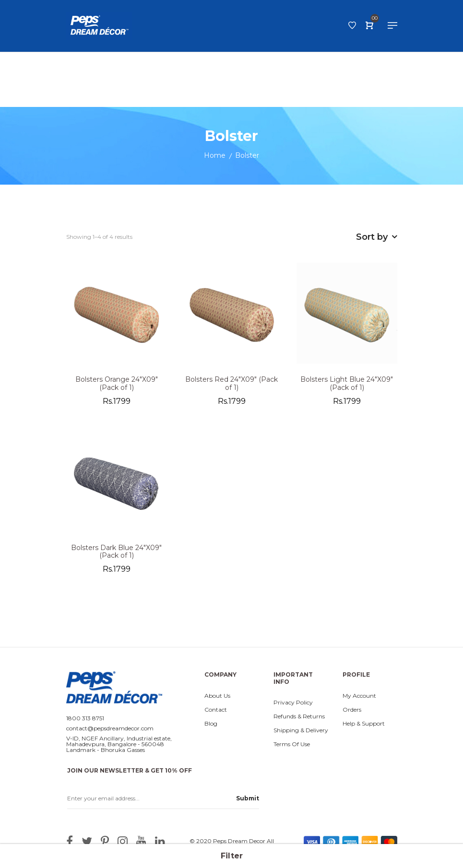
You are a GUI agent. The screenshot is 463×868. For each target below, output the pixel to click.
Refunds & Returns (299, 719)
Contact (216, 712)
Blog (211, 726)
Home (215, 158)
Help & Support (364, 726)
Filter (232, 856)
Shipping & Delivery (301, 733)
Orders (352, 712)
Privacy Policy (293, 705)
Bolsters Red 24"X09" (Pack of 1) (231, 386)
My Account (359, 698)
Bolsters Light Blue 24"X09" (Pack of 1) (347, 386)
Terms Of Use (292, 747)
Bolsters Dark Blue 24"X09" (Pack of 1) (116, 554)
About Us (217, 698)
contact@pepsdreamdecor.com (110, 731)
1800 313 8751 (85, 721)
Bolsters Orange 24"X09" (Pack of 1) (117, 386)
